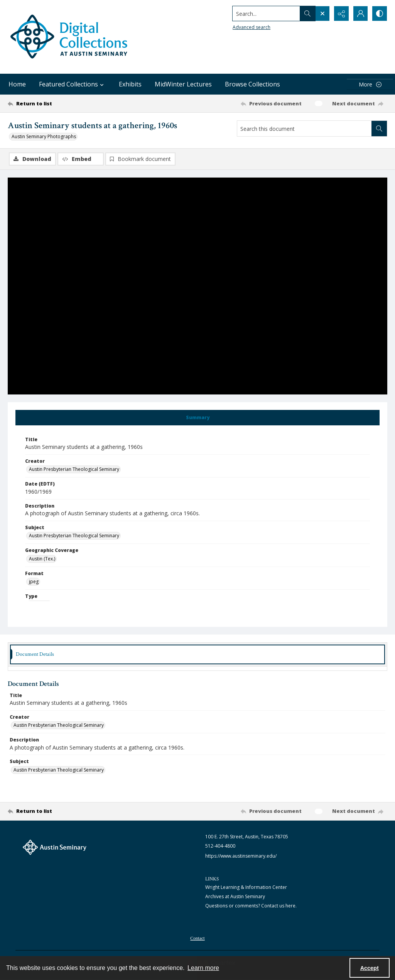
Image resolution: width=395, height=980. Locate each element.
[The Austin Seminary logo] (55, 847)
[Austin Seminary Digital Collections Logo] (69, 37)
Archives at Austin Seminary (235, 896)
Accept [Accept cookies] (370, 968)
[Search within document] (379, 129)
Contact (197, 938)
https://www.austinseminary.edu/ (241, 856)
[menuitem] (197, 938)
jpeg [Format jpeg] (34, 581)
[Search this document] (304, 129)
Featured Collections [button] (72, 84)
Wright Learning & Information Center (246, 887)
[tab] (197, 418)
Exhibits (130, 84)
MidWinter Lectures (183, 84)
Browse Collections (252, 84)
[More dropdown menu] (370, 84)
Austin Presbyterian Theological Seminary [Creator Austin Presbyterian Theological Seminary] (74, 469)
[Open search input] (322, 14)
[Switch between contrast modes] (380, 14)
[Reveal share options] (341, 14)
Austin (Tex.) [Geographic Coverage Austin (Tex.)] (42, 559)
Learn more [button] (203, 968)
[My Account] (360, 14)
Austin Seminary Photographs (44, 136)
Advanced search (251, 27)
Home (17, 84)
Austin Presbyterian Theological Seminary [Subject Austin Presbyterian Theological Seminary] (74, 536)
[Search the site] (266, 14)
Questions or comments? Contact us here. (251, 906)
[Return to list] (59, 103)
